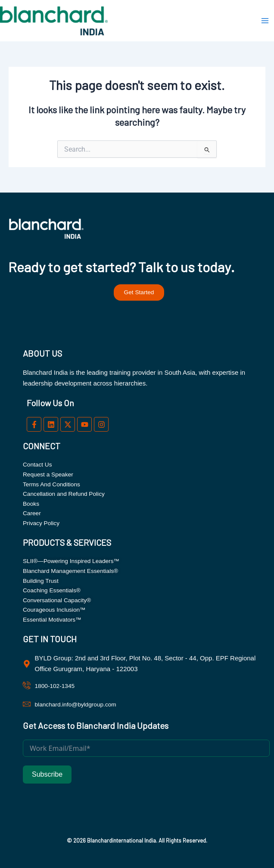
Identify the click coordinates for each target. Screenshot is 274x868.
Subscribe (47, 774)
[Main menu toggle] (265, 21)
